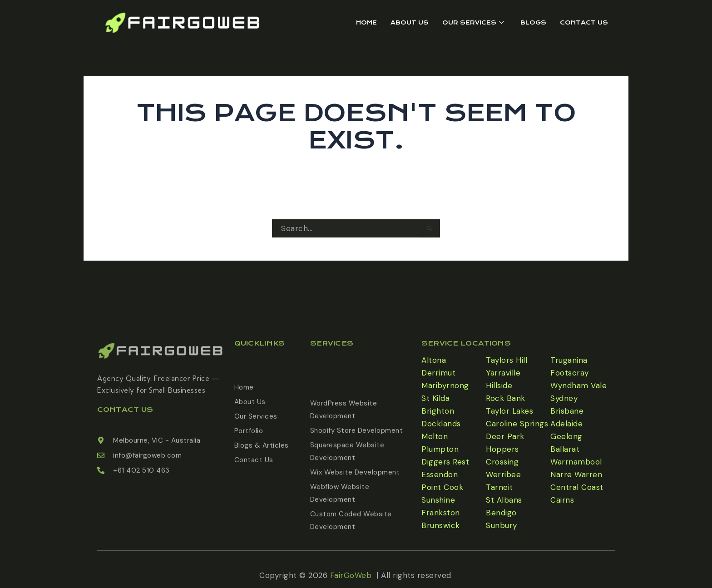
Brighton (438, 411)
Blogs (533, 22)
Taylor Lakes (509, 411)
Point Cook (442, 487)
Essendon (440, 474)
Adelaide (566, 424)
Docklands (441, 424)
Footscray (570, 373)
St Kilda (435, 398)
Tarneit (499, 487)
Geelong (566, 436)
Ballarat (565, 449)
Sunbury (502, 525)
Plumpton (440, 449)
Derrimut (438, 373)
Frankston (441, 513)
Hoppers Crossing (502, 455)
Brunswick (441, 525)
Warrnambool (576, 462)
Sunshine (438, 500)
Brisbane (567, 411)
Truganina (569, 360)
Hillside (499, 385)
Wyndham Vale (578, 385)
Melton (435, 436)
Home (366, 22)
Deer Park (505, 436)
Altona (434, 360)
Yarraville (503, 373)
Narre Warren (576, 474)
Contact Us (584, 22)
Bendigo (501, 513)
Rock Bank (506, 398)
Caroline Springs (517, 424)
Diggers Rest (445, 462)
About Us (410, 22)
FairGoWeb (351, 579)
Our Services (473, 23)
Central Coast (577, 487)
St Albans (504, 500)
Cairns (562, 500)
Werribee (503, 474)
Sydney (564, 398)
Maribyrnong (445, 385)
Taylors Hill (507, 360)
